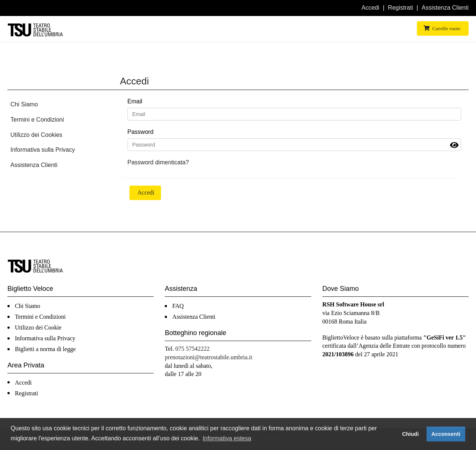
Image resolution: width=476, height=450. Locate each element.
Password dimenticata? (158, 162)
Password (141, 132)
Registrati (401, 8)
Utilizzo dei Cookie (38, 327)
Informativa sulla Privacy (43, 150)
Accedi (370, 8)
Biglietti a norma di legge (45, 349)
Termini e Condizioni (37, 120)
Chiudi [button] (410, 434)
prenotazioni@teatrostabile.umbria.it (208, 357)
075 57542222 (193, 349)
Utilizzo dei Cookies (36, 135)
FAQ (178, 306)
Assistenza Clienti (445, 8)
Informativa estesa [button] (227, 438)
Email (135, 101)
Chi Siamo (24, 104)
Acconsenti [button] (446, 434)
